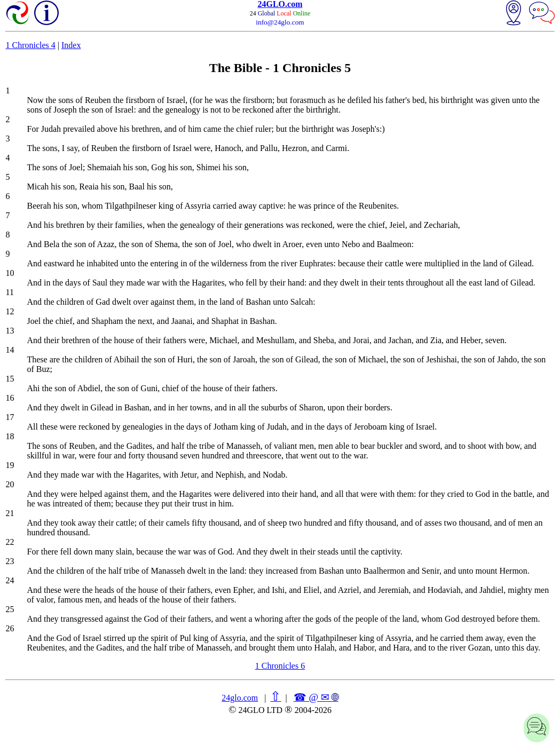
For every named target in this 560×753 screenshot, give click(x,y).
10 (10, 273)
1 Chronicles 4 (30, 45)
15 (10, 379)
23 (10, 561)
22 (10, 542)
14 (10, 350)
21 (10, 513)
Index (71, 45)
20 (10, 484)
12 (10, 311)
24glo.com (240, 698)
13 (10, 331)
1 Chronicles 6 (280, 666)
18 (10, 436)
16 (10, 398)
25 (10, 609)
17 (10, 417)
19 (10, 465)
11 (9, 292)
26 (10, 628)
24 (10, 580)
